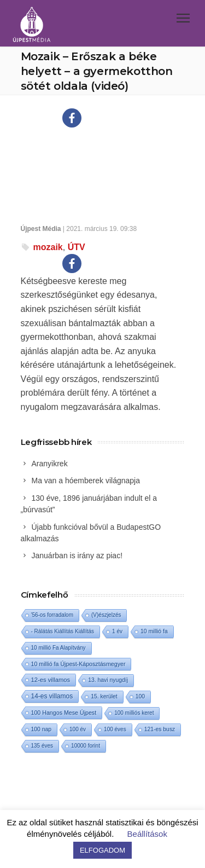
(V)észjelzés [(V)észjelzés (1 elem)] (106, 615)
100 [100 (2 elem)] (140, 696)
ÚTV (77, 247)
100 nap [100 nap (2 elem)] (42, 729)
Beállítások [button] (147, 834)
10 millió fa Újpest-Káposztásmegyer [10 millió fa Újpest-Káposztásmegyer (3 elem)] (78, 664)
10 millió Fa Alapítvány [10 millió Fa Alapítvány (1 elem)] (58, 648)
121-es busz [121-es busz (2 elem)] (160, 729)
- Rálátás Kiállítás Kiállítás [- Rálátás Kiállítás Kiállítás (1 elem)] (63, 631)
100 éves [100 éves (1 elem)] (115, 729)
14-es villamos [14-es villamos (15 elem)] (52, 696)
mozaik (48, 247)
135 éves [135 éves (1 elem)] (42, 746)
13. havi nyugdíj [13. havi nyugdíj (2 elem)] (108, 680)
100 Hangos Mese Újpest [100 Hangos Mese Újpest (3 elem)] (64, 713)
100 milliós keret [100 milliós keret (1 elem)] (134, 713)
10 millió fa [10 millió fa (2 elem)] (154, 631)
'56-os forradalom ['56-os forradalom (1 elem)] (52, 615)
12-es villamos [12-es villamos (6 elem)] (51, 680)
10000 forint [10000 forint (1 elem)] (86, 746)
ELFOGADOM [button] (102, 850)
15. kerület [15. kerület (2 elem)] (104, 696)
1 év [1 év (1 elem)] (117, 631)
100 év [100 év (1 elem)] (78, 729)
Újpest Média (41, 229)
